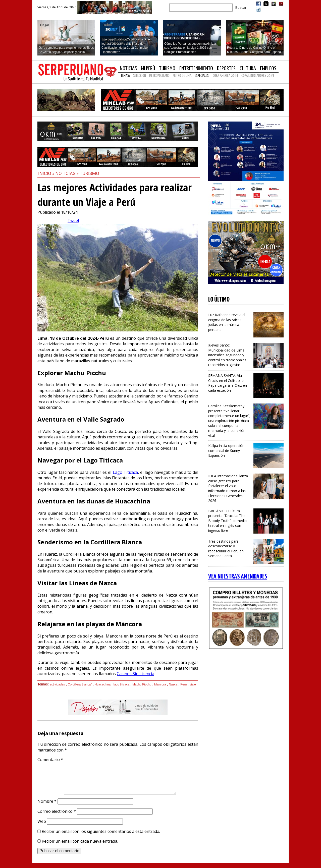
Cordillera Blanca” (80, 684)
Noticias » (68, 173)
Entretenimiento (196, 69)
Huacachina (103, 684)
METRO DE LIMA (182, 76)
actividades (57, 684)
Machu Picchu (142, 684)
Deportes (226, 69)
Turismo (167, 69)
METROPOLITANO (159, 76)
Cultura (248, 69)
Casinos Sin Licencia (136, 674)
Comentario (50, 760)
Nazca (173, 684)
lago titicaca (121, 684)
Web (42, 821)
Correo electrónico (57, 811)
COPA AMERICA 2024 (225, 76)
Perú (183, 684)
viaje (193, 684)
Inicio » (46, 173)
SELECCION (140, 76)
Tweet (73, 220)
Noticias (128, 69)
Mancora (160, 684)
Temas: (125, 76)
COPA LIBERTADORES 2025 (258, 76)
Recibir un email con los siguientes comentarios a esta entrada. (101, 831)
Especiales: (202, 76)
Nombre (47, 801)
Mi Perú (148, 69)
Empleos (268, 69)
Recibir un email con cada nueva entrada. (80, 841)
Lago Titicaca (125, 472)
